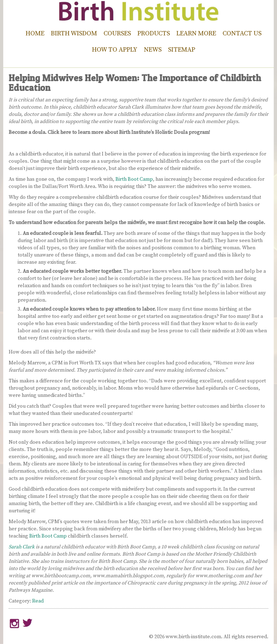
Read (38, 601)
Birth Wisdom (74, 33)
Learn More (196, 33)
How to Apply (115, 50)
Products (154, 33)
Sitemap (182, 50)
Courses (117, 33)
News (153, 50)
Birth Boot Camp (134, 179)
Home (35, 33)
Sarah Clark (22, 547)
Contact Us (242, 33)
